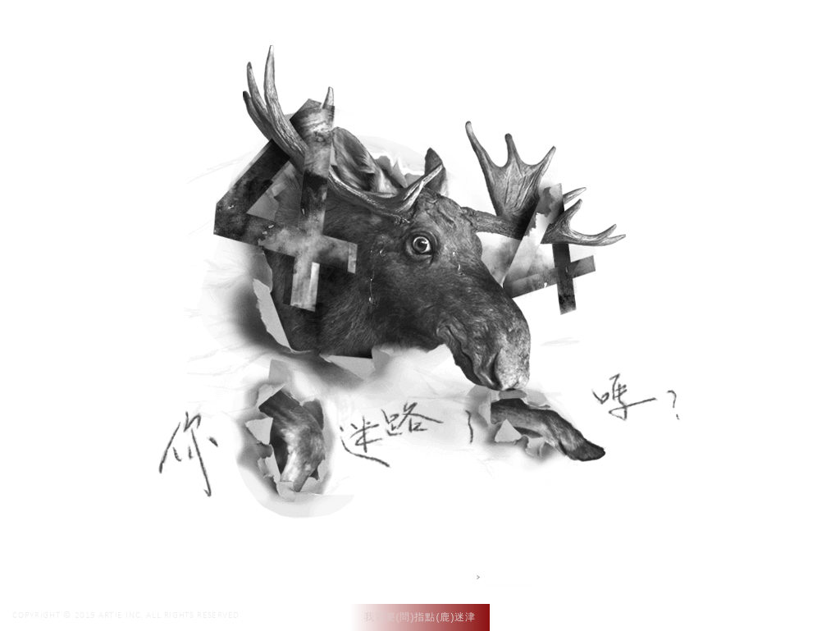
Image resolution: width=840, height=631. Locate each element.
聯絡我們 (706, 32)
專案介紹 (637, 32)
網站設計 (509, 577)
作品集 (573, 32)
